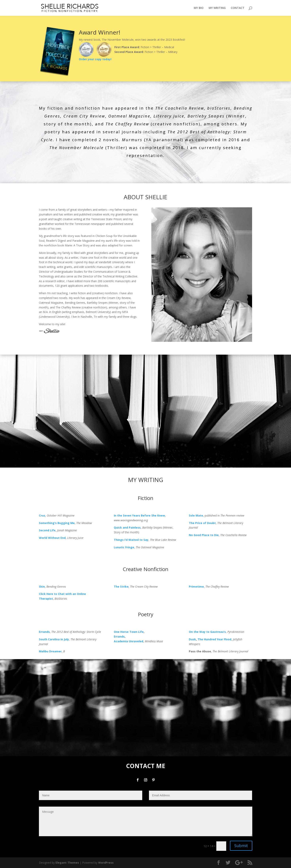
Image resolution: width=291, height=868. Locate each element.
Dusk (192, 639)
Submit (241, 846)
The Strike (121, 587)
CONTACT (238, 8)
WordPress (106, 863)
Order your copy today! (95, 59)
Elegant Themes (67, 863)
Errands (119, 636)
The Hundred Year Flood (214, 639)
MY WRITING (217, 8)
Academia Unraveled (129, 641)
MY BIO (199, 8)
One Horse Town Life (129, 632)
